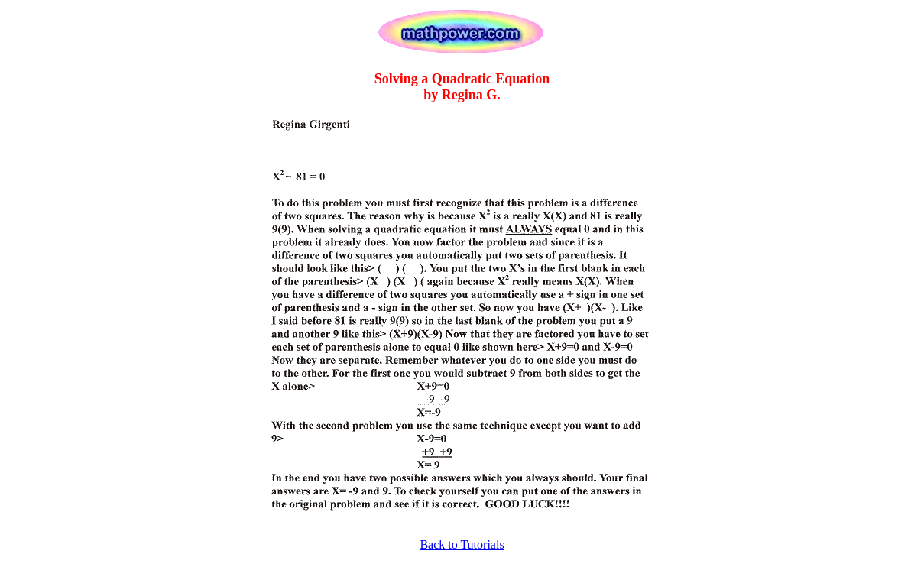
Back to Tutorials (462, 545)
